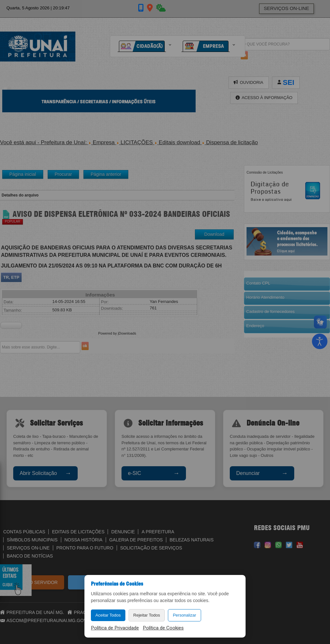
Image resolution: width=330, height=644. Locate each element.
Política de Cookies (163, 628)
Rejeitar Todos (147, 615)
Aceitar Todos (108, 615)
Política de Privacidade (115, 628)
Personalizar (184, 615)
